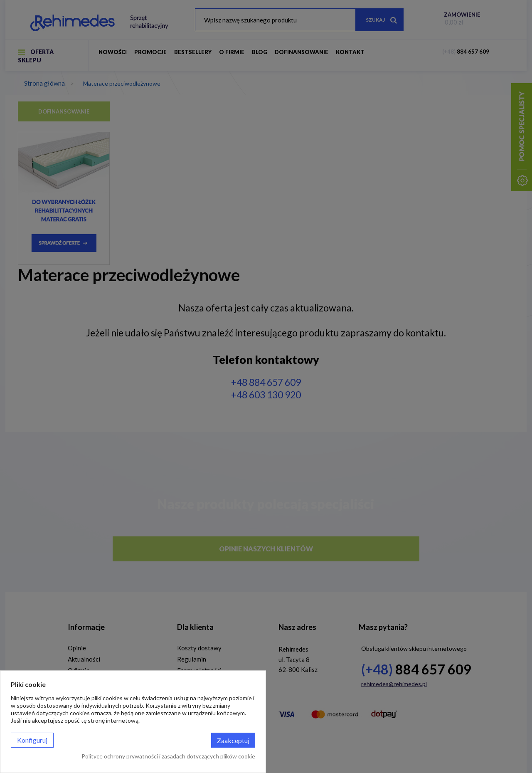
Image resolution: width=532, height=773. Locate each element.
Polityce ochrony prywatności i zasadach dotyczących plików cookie (168, 756)
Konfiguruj (32, 740)
